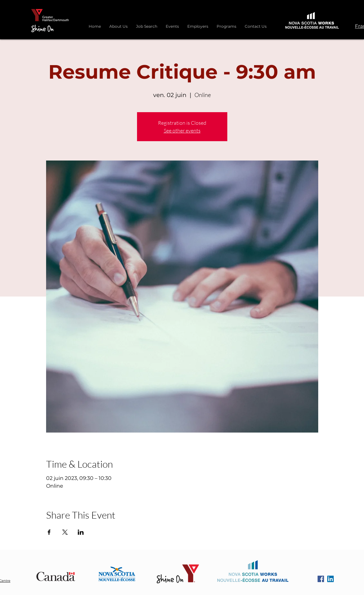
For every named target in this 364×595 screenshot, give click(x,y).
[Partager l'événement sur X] (65, 532)
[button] (226, 24)
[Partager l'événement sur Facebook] (49, 532)
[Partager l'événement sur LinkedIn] (81, 532)
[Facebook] (321, 579)
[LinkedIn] (330, 579)
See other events (182, 131)
